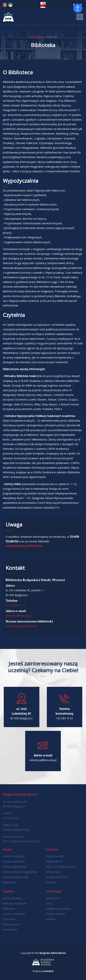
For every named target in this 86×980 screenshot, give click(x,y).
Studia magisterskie (15, 867)
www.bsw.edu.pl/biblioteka (24, 546)
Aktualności (53, 898)
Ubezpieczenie (11, 924)
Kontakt (51, 882)
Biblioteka (9, 909)
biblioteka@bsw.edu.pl (19, 616)
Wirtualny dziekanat (15, 903)
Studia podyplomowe (16, 877)
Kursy (49, 903)
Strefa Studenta (12, 898)
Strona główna (36, 37)
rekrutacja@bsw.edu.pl (16, 830)
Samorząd (9, 919)
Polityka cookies (56, 914)
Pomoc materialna (14, 914)
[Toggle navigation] (80, 17)
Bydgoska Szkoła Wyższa (53, 953)
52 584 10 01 (11, 818)
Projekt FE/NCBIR (57, 877)
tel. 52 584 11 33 (16, 605)
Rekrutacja (9, 882)
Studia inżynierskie (14, 861)
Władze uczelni (55, 856)
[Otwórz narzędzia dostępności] (78, 8)
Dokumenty (10, 930)
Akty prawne (53, 872)
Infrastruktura (54, 861)
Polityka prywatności (58, 909)
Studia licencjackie (14, 856)
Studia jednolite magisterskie (20, 872)
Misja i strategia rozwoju (61, 867)
